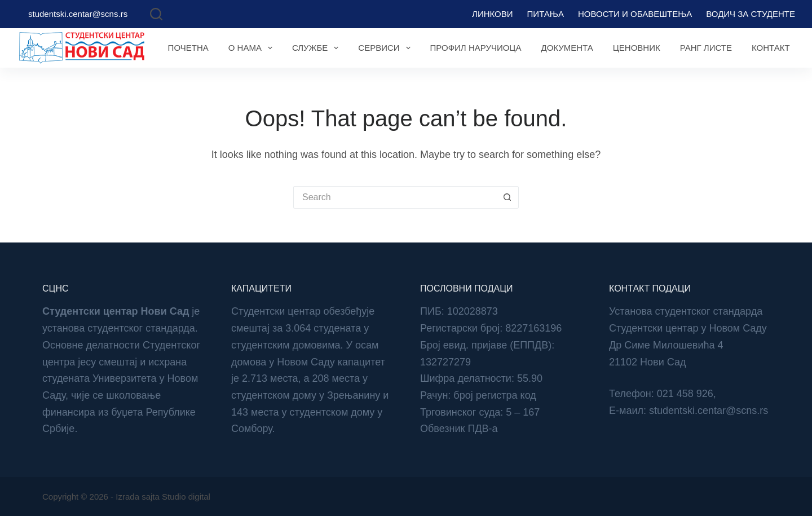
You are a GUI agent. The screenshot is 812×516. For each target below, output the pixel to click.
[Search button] (507, 197)
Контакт (771, 48)
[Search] (156, 14)
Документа (567, 48)
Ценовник (637, 48)
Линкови (492, 14)
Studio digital (186, 497)
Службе (317, 48)
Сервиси (386, 48)
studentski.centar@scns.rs (78, 14)
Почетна (188, 48)
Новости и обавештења (635, 14)
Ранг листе (706, 48)
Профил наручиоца (476, 48)
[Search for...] (395, 197)
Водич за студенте (751, 14)
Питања (546, 14)
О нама (253, 48)
